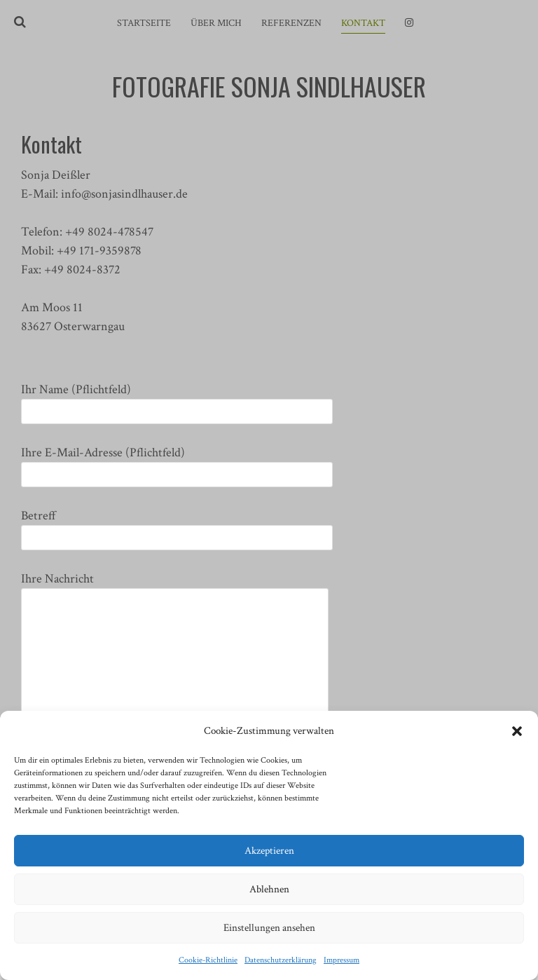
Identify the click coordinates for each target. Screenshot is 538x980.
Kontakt (363, 23)
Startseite (144, 23)
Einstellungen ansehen (269, 928)
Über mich (216, 23)
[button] (517, 731)
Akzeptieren (269, 851)
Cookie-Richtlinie (208, 960)
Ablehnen (269, 889)
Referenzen (291, 23)
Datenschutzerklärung (281, 960)
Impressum (342, 960)
